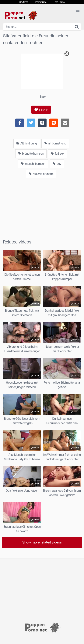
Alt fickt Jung (27, 143)
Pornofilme (41, 2)
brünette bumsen (31, 154)
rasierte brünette (41, 174)
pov (57, 164)
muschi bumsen (33, 164)
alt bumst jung (55, 143)
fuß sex (58, 154)
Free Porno (59, 2)
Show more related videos (42, 542)
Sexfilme (24, 2)
